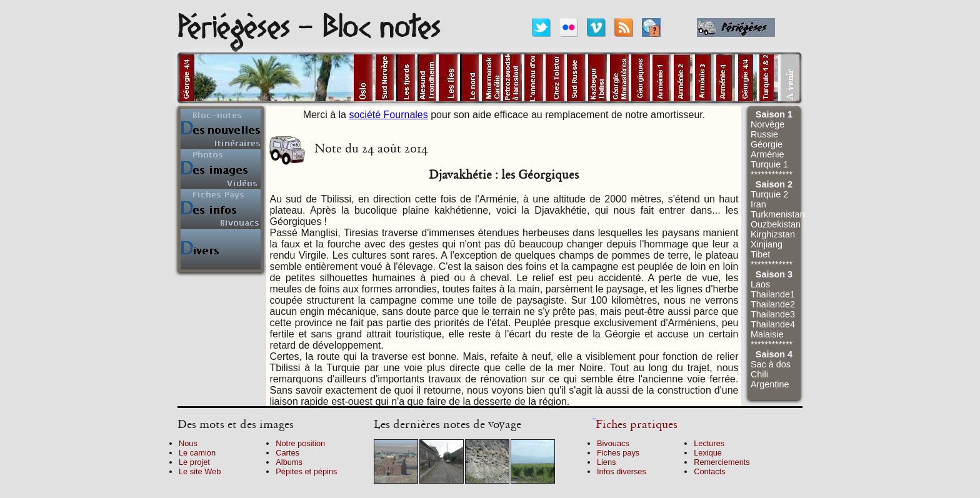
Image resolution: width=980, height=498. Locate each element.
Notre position (300, 443)
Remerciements (722, 462)
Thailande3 (773, 314)
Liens (607, 462)
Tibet (760, 254)
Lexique (708, 453)
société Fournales (388, 115)
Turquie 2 (769, 194)
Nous (188, 443)
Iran (758, 204)
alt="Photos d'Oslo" (363, 78)
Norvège (767, 124)
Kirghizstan (773, 234)
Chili (759, 374)
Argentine (770, 384)
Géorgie (767, 144)
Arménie (767, 154)
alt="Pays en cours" (304, 78)
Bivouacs (613, 443)
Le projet (194, 462)
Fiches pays (618, 453)
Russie (764, 134)
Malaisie (767, 334)
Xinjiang (767, 244)
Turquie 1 (769, 164)
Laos (760, 284)
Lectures (709, 443)
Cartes (287, 453)
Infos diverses (622, 471)
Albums (289, 462)
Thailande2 (773, 304)
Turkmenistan (778, 214)
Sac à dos (771, 364)
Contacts (710, 471)
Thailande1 (773, 294)
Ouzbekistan (776, 224)
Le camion (197, 453)
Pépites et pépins (306, 471)
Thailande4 (773, 324)
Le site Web (200, 471)
